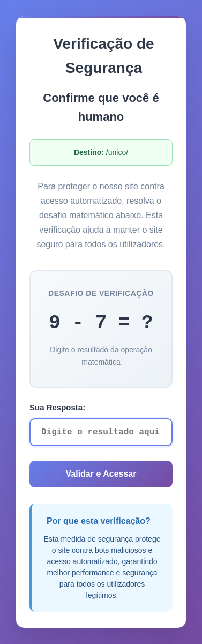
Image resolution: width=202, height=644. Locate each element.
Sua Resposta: (57, 407)
